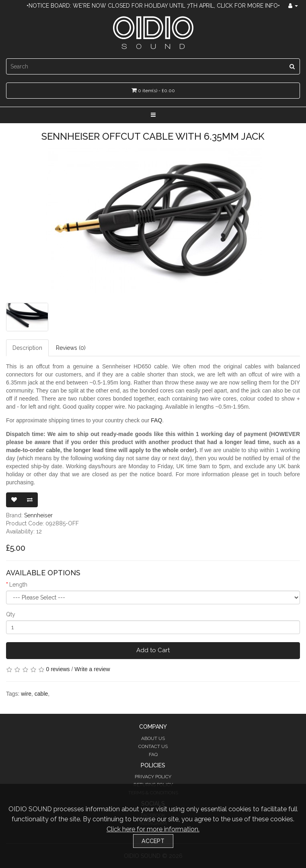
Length (18, 585)
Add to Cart (153, 650)
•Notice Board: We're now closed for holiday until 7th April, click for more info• (153, 6)
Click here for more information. (153, 829)
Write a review (92, 669)
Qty (11, 614)
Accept (153, 841)
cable (41, 694)
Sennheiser (38, 515)
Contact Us (153, 746)
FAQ (156, 420)
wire (26, 694)
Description (27, 348)
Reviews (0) (71, 348)
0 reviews (58, 669)
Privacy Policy (153, 777)
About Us (153, 738)
